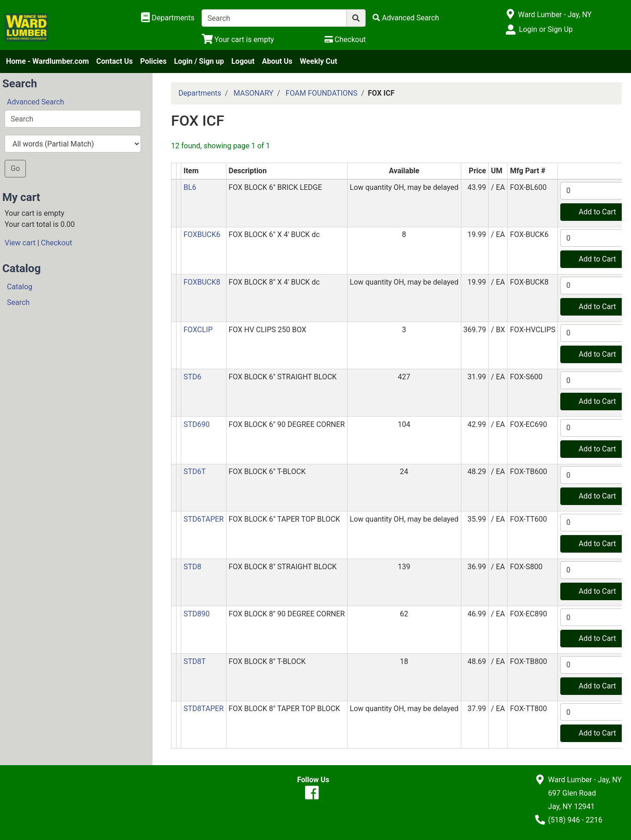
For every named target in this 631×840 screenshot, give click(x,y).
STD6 (193, 377)
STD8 (193, 567)
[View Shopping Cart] (238, 40)
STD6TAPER (204, 519)
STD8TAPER (204, 709)
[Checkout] (345, 40)
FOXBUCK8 (202, 282)
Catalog (20, 287)
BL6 (190, 187)
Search (18, 302)
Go (15, 168)
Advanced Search (36, 102)
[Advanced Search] (406, 18)
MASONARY (253, 93)
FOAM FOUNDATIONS (322, 93)
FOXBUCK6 (202, 234)
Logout (243, 61)
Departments (200, 93)
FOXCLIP (198, 330)
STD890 (197, 614)
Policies (153, 61)
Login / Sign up (199, 61)
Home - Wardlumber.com (47, 61)
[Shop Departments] (168, 18)
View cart (20, 243)
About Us (277, 61)
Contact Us (114, 61)
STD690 (197, 424)
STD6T (195, 472)
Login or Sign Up (546, 29)
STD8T (195, 661)
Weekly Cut (319, 61)
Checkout (57, 243)
